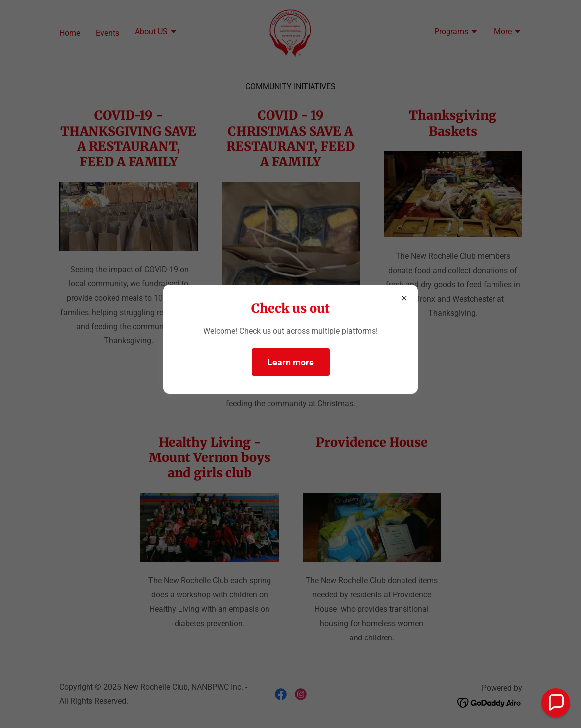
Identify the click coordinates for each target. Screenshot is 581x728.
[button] (556, 703)
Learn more (291, 362)
